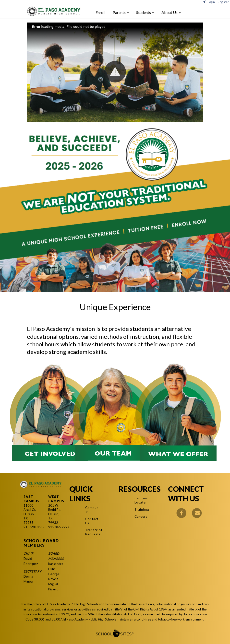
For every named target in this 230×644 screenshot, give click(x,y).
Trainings (140, 509)
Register (223, 2)
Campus (91, 509)
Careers (140, 516)
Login (209, 2)
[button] (115, 72)
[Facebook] (182, 512)
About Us (171, 12)
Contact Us (91, 521)
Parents (121, 12)
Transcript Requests (91, 532)
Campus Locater (140, 500)
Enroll (100, 12)
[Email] (197, 512)
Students (145, 12)
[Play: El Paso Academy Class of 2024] (115, 72)
